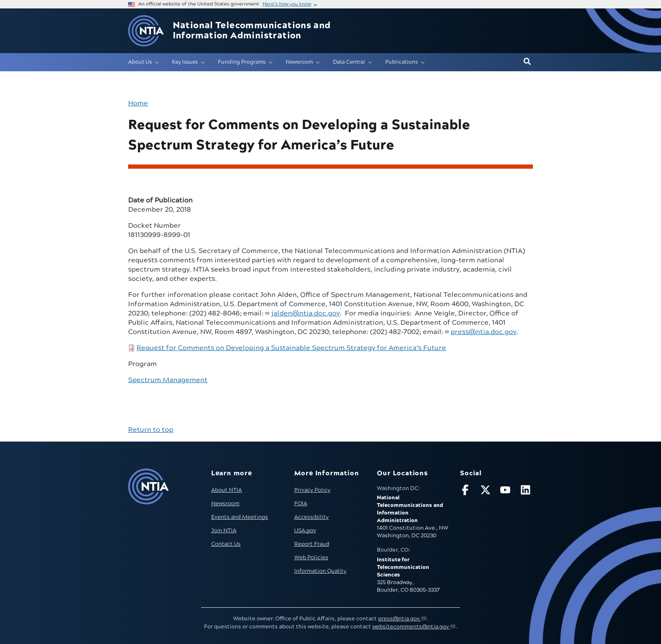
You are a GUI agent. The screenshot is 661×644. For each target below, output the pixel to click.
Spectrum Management (168, 380)
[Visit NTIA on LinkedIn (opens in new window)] (527, 492)
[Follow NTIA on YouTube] (506, 492)
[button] (527, 62)
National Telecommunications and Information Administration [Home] (252, 31)
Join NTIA (224, 531)
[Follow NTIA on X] (486, 492)
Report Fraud (312, 544)
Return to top (151, 430)
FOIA (301, 504)
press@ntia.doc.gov (484, 332)
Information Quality (320, 571)
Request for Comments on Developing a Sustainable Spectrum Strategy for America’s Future (291, 348)
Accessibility (312, 517)
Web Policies (311, 558)
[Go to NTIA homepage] (146, 31)
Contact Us (226, 544)
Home (138, 103)
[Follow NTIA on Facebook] (466, 492)
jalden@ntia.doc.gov (305, 313)
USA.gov (305, 531)
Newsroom (225, 504)
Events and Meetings (240, 517)
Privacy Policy (312, 490)
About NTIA (227, 490)
